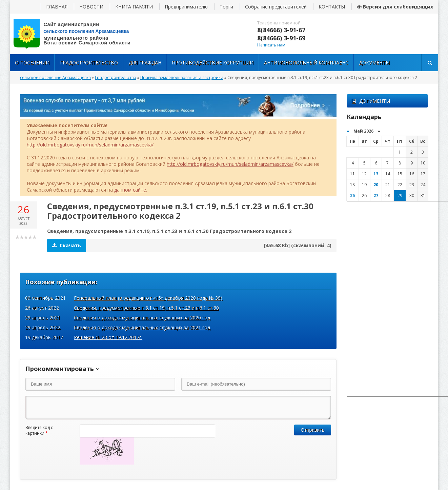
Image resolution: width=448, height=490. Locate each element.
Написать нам (271, 45)
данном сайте (130, 190)
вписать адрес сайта (78, 34)
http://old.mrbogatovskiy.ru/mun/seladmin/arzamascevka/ (90, 145)
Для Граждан (145, 63)
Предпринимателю (186, 7)
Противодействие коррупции (213, 63)
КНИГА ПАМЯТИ (134, 7)
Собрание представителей (276, 7)
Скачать (67, 245)
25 (352, 195)
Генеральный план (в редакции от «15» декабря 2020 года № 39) (148, 298)
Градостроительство (89, 63)
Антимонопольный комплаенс (306, 63)
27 (376, 195)
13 (376, 174)
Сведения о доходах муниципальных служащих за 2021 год (142, 327)
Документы (374, 63)
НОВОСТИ (91, 7)
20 (376, 185)
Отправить (313, 430)
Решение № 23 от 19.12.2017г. (108, 337)
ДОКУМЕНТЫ (371, 101)
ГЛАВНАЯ (57, 7)
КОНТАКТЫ (332, 7)
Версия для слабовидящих (395, 7)
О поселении (32, 63)
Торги (226, 7)
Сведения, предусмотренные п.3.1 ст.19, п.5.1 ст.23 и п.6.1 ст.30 (146, 308)
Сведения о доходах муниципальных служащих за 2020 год (142, 318)
